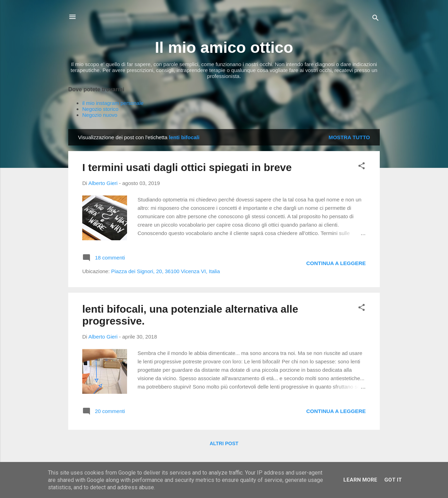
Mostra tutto (349, 137)
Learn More (360, 480)
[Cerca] (376, 19)
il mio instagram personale (113, 103)
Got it (393, 480)
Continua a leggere (336, 263)
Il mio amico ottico (224, 47)
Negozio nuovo (100, 115)
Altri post (224, 443)
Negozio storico (100, 109)
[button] (362, 167)
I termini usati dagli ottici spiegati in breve (187, 167)
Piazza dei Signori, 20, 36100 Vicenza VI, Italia (166, 271)
